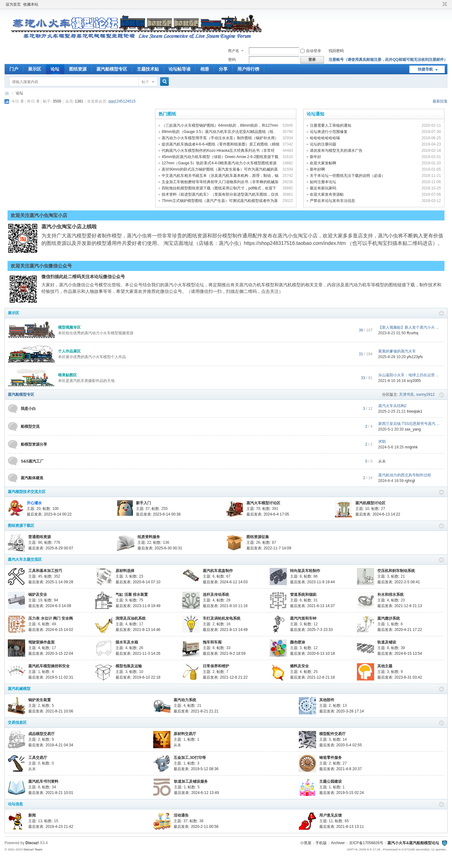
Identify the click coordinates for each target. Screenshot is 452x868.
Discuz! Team (33, 849)
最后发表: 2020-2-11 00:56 (196, 827)
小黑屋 (306, 843)
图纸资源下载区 (21, 526)
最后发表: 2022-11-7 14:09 (269, 548)
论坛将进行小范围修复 (329, 132)
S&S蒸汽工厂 (32, 461)
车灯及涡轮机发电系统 (222, 618)
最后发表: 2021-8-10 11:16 (225, 606)
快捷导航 (425, 69)
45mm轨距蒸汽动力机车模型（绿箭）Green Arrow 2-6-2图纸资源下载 (220, 157)
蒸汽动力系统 (185, 700)
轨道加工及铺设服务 (191, 781)
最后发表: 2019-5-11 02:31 (51, 677)
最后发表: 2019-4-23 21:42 (51, 827)
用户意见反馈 (331, 815)
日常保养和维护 (216, 666)
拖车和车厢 (212, 642)
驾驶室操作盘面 (41, 642)
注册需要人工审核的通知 (331, 125)
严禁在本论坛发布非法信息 (332, 201)
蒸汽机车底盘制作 (218, 571)
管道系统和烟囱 (303, 595)
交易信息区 (17, 722)
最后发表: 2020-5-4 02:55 (341, 745)
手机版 (321, 843)
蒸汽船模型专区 (112, 69)
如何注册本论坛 (323, 182)
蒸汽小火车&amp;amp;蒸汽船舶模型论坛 (7, 93)
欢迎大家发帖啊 (323, 163)
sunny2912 (425, 394)
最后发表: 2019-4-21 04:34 (51, 745)
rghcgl (410, 481)
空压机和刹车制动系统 (396, 571)
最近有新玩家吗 (323, 188)
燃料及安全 (299, 666)
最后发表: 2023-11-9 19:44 (312, 582)
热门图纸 (167, 114)
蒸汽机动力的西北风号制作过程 (405, 475)
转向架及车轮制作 (305, 571)
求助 (382, 442)
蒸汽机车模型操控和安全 (49, 666)
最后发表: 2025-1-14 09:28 (51, 582)
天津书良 (406, 394)
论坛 (55, 69)
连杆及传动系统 (216, 595)
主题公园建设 (331, 781)
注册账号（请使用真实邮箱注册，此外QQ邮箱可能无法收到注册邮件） (388, 60)
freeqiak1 (414, 411)
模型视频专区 (69, 327)
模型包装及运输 (129, 666)
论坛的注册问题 (323, 144)
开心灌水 (34, 503)
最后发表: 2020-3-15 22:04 (51, 654)
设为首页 (13, 4)
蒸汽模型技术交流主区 (27, 492)
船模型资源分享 (34, 444)
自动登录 (311, 51)
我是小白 (28, 409)
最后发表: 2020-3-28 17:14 (342, 711)
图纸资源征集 (258, 537)
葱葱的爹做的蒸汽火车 (397, 351)
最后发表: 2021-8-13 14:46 (138, 630)
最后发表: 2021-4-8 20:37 (341, 769)
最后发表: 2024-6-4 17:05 (268, 514)
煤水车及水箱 (127, 642)
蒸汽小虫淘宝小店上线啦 (69, 227)
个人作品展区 (69, 351)
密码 (232, 60)
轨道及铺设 (387, 642)
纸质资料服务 (149, 537)
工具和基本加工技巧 (45, 571)
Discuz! (32, 843)
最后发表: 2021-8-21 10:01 (51, 793)
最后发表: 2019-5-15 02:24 (342, 793)
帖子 (145, 82)
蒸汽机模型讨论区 (370, 503)
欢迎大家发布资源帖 (327, 194)
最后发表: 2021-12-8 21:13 (400, 606)
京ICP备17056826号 (366, 843)
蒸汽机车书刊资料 (43, 781)
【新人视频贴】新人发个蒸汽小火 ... (409, 327)
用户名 (234, 51)
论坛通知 (315, 114)
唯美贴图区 (67, 375)
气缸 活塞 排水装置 (132, 595)
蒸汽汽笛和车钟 (303, 618)
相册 (205, 69)
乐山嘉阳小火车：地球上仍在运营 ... (409, 375)
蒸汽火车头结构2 (393, 406)
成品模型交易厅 (41, 734)
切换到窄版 (444, 4)
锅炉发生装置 (40, 700)
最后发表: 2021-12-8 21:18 (312, 677)
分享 (223, 69)
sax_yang (413, 429)
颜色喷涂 (298, 642)
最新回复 (440, 101)
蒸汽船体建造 (32, 478)
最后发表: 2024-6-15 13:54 (400, 654)
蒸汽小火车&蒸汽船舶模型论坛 (413, 843)
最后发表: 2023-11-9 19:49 (138, 606)
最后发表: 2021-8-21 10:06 (51, 711)
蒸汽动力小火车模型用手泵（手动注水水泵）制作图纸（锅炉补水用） (220, 138)
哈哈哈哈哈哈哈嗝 (325, 138)
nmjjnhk (411, 447)
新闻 (32, 815)
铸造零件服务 (331, 758)
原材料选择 (125, 571)
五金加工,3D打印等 (190, 758)
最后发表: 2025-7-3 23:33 (311, 630)
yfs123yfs (415, 357)
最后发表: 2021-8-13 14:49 (225, 630)
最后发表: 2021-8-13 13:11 (342, 827)
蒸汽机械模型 (19, 689)
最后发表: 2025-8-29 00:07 (51, 548)
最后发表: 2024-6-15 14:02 (51, 630)
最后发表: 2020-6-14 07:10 (138, 582)
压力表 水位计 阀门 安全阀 (51, 618)
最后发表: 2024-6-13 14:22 (378, 514)
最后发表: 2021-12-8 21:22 (225, 677)
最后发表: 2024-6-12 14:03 (225, 582)
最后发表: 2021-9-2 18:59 (224, 654)
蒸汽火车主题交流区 (25, 559)
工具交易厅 (38, 758)
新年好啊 (317, 169)
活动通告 (181, 815)
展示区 (35, 69)
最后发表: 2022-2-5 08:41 (399, 582)
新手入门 (143, 503)
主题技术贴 (148, 69)
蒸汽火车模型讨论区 (263, 503)
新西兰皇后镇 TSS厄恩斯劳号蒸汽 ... (409, 424)
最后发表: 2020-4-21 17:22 (400, 630)
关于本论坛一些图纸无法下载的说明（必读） (347, 176)
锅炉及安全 (38, 595)
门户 (14, 69)
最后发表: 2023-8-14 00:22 (49, 514)
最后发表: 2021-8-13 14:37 (312, 606)
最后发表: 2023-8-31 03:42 (400, 677)
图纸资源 (78, 69)
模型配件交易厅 (332, 734)
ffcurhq (412, 333)
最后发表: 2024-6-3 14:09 (50, 606)
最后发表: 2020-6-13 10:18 (312, 654)
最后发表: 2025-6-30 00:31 (160, 548)
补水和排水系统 (390, 595)
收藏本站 (31, 4)
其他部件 (327, 700)
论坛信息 (15, 804)
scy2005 (414, 381)
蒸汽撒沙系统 (389, 618)
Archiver (338, 843)
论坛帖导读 (180, 69)
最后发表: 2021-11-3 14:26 (138, 654)
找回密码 (336, 51)
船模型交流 (30, 426)
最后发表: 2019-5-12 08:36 (196, 769)
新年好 (315, 157)
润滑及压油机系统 (131, 618)
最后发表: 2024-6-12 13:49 (196, 793)
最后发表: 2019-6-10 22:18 (138, 677)
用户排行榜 (248, 69)
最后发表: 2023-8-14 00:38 (158, 514)
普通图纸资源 (40, 537)
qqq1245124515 (122, 101)
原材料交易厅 (185, 734)
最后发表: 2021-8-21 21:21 (196, 711)
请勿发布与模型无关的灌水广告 (336, 151)
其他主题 (385, 666)
